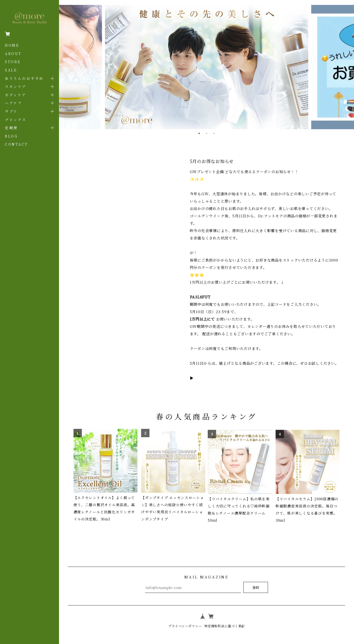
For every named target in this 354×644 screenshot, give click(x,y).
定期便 (11, 128)
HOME (12, 45)
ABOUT (13, 54)
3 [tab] (214, 133)
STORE (13, 62)
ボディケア (16, 95)
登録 (256, 582)
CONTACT (16, 144)
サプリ (11, 111)
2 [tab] (206, 133)
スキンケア (16, 86)
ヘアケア (14, 103)
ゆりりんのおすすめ (24, 78)
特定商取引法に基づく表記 (226, 621)
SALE (11, 70)
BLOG (11, 136)
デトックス (16, 120)
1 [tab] (199, 133)
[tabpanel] (206, 67)
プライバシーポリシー (184, 621)
